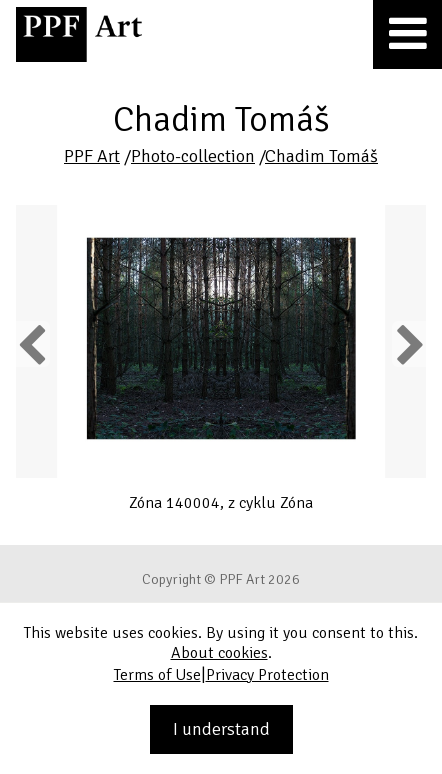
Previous (33, 344)
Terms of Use (157, 675)
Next (408, 344)
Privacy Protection (267, 675)
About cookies (219, 653)
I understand (221, 729)
